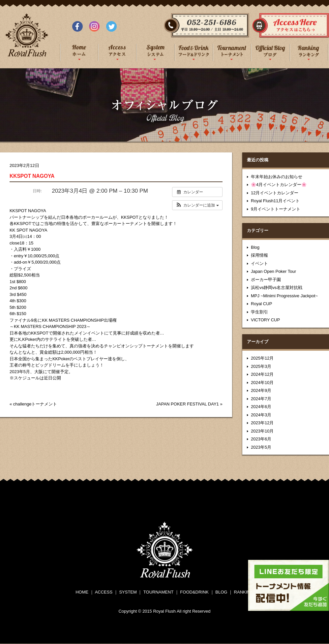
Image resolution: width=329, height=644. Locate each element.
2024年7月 (261, 399)
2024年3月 (261, 415)
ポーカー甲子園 (266, 280)
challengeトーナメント (35, 404)
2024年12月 (262, 374)
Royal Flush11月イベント (275, 201)
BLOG (221, 592)
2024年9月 (261, 390)
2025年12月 (262, 358)
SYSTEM (128, 592)
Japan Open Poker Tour (273, 271)
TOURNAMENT (158, 592)
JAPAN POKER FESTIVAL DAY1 (188, 404)
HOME (82, 592)
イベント (259, 263)
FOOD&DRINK (194, 592)
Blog (255, 247)
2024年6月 (261, 407)
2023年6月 (261, 439)
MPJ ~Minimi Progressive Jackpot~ (284, 296)
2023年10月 (262, 431)
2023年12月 (262, 423)
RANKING (244, 592)
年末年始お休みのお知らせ (277, 177)
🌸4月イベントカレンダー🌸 (279, 185)
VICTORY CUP (265, 320)
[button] (197, 205)
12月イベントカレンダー (275, 193)
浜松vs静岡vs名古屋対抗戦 (277, 288)
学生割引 (259, 312)
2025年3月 (261, 366)
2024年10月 (262, 383)
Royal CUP (261, 304)
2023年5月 (261, 447)
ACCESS (104, 592)
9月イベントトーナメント (276, 209)
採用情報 (259, 255)
